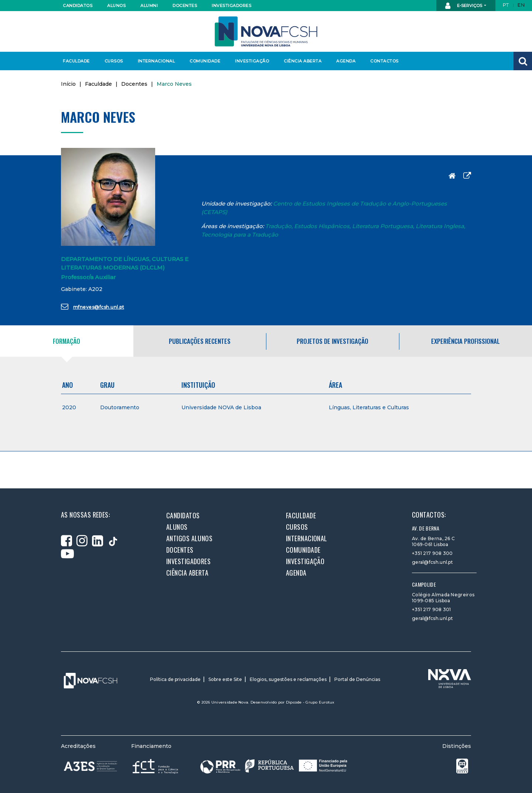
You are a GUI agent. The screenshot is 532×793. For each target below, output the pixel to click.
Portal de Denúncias (357, 679)
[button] (523, 61)
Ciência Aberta (302, 61)
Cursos (114, 61)
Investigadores (231, 6)
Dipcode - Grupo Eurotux (310, 702)
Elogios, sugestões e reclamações (288, 679)
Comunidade (205, 61)
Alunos (116, 6)
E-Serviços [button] (464, 6)
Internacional (156, 61)
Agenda (346, 61)
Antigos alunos (189, 538)
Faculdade (76, 61)
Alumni (149, 6)
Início (68, 84)
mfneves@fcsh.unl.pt (93, 306)
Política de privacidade (175, 679)
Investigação (252, 61)
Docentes (185, 6)
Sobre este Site (225, 679)
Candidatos (78, 6)
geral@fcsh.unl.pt (432, 562)
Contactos (384, 61)
